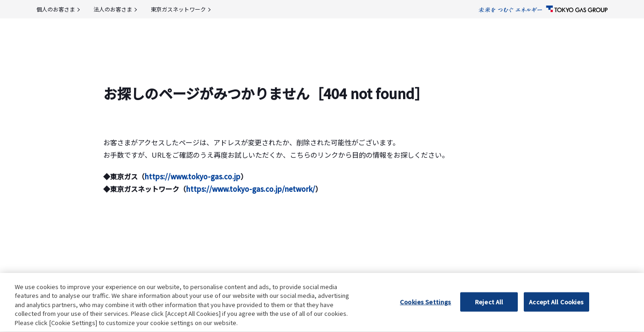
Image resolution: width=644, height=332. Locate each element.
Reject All (489, 315)
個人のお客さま (56, 9)
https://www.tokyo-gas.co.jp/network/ (251, 189)
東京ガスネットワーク (178, 9)
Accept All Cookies (556, 315)
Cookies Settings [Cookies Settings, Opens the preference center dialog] (425, 315)
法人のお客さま (113, 9)
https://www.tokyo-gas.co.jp (193, 176)
